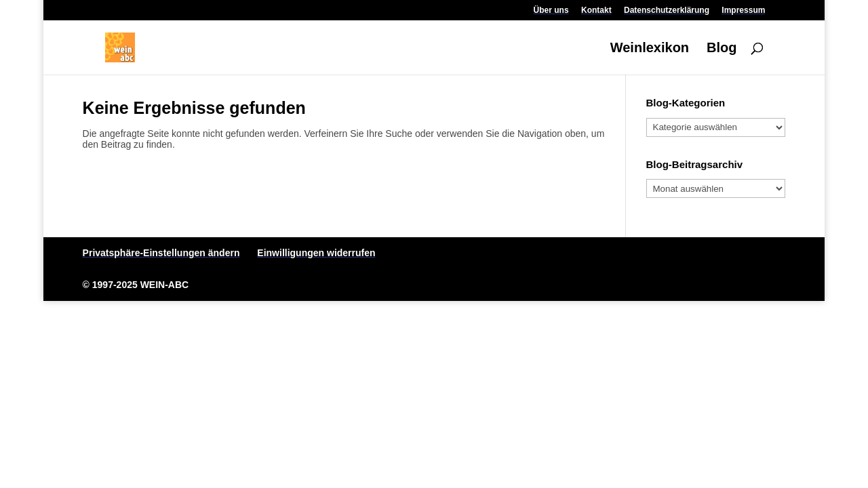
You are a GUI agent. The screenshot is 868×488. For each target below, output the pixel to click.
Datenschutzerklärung (667, 11)
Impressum (743, 11)
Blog (722, 49)
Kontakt (596, 11)
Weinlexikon (650, 49)
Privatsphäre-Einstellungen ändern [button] (161, 253)
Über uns (551, 11)
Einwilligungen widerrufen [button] (316, 253)
